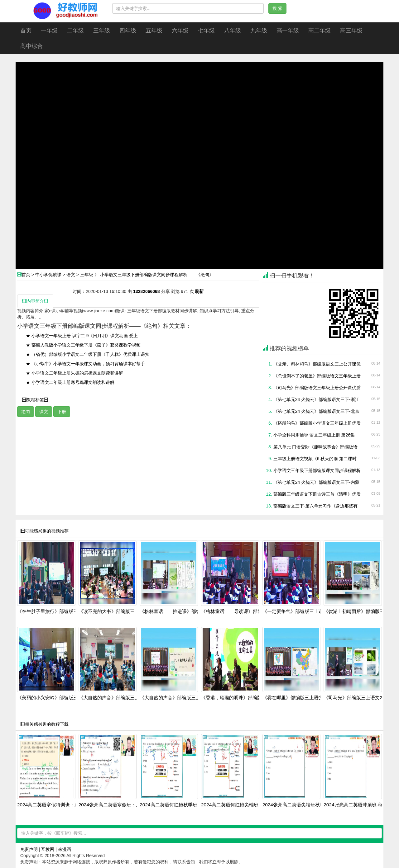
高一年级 (288, 31)
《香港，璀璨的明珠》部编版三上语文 (241, 698)
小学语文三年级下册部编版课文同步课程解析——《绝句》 (157, 275)
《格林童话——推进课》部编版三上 (177, 611)
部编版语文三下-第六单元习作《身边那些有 (316, 506)
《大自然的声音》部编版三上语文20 (116, 698)
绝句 (26, 412)
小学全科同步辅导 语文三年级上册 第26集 (314, 435)
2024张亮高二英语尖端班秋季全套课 (300, 805)
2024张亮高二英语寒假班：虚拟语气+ (118, 805)
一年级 (49, 31)
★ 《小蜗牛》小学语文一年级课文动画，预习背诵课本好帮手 (85, 364)
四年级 (128, 31)
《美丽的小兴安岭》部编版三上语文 (55, 698)
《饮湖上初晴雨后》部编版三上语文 (361, 611)
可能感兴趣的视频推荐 (45, 531)
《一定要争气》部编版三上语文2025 (300, 611)
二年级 (75, 31)
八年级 (233, 31)
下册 (62, 412)
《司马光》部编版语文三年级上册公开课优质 (317, 388)
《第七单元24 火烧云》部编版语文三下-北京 (316, 411)
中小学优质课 (48, 275)
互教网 (48, 849)
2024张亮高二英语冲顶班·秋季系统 (360, 805)
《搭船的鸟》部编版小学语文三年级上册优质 (317, 423)
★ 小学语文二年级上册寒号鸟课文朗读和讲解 (70, 382)
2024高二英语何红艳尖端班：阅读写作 (241, 805)
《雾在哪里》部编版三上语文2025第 (300, 698)
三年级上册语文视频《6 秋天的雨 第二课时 (315, 459)
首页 (26, 31)
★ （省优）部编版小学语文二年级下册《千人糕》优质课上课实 (88, 354)
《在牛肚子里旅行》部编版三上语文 (55, 611)
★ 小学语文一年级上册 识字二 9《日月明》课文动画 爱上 (82, 336)
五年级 (154, 31)
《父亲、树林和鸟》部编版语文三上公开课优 (317, 364)
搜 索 (277, 8)
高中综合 (31, 46)
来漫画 (65, 849)
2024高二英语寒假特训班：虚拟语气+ (57, 805)
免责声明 (29, 849)
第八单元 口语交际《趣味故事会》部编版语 (315, 447)
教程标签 (35, 400)
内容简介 (35, 301)
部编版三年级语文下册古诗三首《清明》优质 (317, 494)
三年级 (102, 31)
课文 (44, 412)
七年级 (206, 31)
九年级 (259, 31)
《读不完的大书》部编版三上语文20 (116, 611)
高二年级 (320, 31)
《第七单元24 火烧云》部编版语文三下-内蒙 (316, 482)
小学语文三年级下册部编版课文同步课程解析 (317, 470)
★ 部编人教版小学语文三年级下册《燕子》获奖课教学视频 (83, 345)
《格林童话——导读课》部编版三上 (239, 611)
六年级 (180, 31)
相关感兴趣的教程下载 (45, 724)
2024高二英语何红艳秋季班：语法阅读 (180, 805)
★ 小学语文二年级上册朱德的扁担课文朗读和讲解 (75, 373)
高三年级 (351, 31)
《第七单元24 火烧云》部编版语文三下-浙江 (316, 399)
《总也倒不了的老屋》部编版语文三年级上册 (317, 376)
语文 (71, 275)
